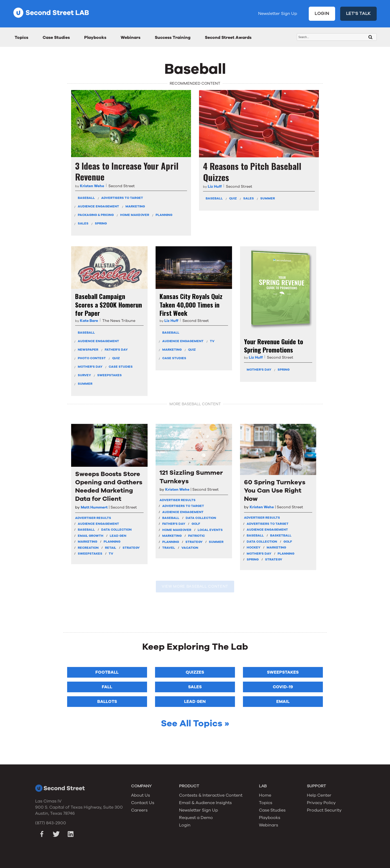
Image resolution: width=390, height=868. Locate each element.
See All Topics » (195, 723)
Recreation (88, 548)
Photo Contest (92, 358)
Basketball (281, 535)
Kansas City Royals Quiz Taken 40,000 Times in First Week (191, 305)
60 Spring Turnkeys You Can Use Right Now (275, 491)
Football (107, 672)
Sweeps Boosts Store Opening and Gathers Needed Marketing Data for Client (109, 487)
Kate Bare (89, 321)
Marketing (135, 206)
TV (212, 341)
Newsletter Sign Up (278, 14)
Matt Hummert (94, 507)
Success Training (173, 38)
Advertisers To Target (122, 198)
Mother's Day (90, 367)
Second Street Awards (228, 38)
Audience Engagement (98, 206)
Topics (21, 38)
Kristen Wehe (92, 186)
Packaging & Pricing (96, 215)
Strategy (131, 548)
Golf (196, 524)
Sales (83, 223)
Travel (169, 548)
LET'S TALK (359, 14)
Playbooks (95, 38)
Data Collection (116, 530)
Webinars (131, 38)
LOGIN (322, 14)
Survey (84, 375)
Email (283, 702)
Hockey (253, 547)
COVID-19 (283, 687)
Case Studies (56, 38)
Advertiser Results (93, 518)
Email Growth (91, 536)
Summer (268, 198)
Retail (111, 548)
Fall (107, 687)
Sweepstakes (109, 375)
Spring (101, 223)
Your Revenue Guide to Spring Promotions (274, 346)
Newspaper (88, 350)
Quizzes (195, 672)
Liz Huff (215, 187)
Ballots (107, 702)
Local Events (210, 530)
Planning (164, 215)
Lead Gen (118, 536)
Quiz (233, 198)
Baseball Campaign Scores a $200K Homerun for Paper (109, 305)
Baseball (86, 198)
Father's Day (116, 350)
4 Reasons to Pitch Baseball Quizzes (252, 172)
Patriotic (196, 536)
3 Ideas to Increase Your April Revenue (127, 171)
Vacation (190, 548)
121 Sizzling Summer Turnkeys (191, 477)
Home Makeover (135, 215)
